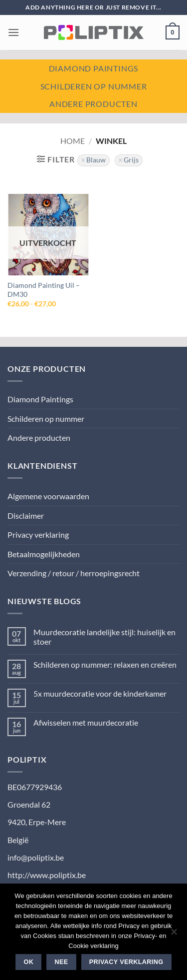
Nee (62, 962)
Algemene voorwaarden (48, 496)
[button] (13, 32)
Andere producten (93, 104)
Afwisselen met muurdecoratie (86, 722)
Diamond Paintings (40, 399)
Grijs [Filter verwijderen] (131, 160)
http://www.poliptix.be (47, 875)
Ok (29, 962)
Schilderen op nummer (94, 86)
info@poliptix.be (36, 857)
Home (73, 141)
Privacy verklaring (38, 534)
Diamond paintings (94, 68)
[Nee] (174, 935)
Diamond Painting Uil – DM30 (44, 290)
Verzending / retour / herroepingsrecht (74, 573)
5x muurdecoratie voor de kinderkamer (100, 693)
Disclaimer (26, 515)
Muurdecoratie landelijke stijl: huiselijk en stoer (104, 637)
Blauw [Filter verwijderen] (96, 160)
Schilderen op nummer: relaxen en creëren (105, 664)
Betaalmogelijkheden (44, 554)
